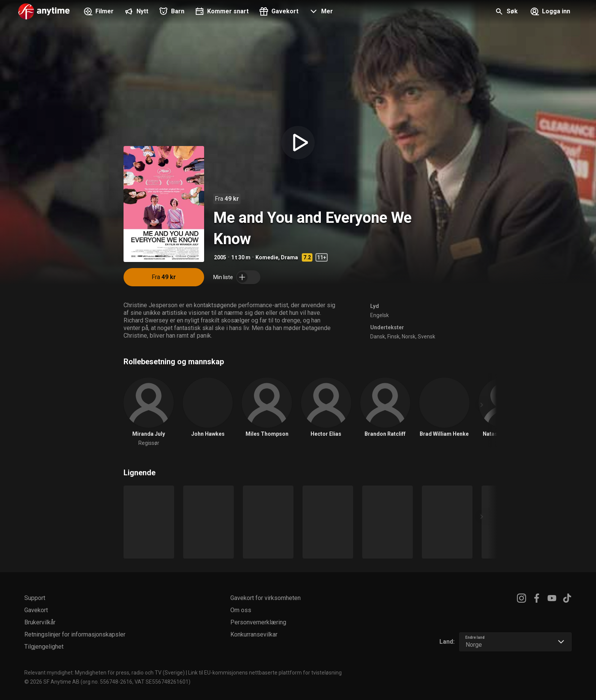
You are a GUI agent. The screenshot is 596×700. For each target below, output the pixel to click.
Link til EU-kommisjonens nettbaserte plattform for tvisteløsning (265, 673)
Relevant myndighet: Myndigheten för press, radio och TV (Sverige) (105, 673)
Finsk (393, 337)
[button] (320, 12)
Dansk (378, 337)
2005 (220, 257)
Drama (289, 257)
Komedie (267, 257)
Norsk (409, 337)
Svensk (426, 337)
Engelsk (380, 315)
